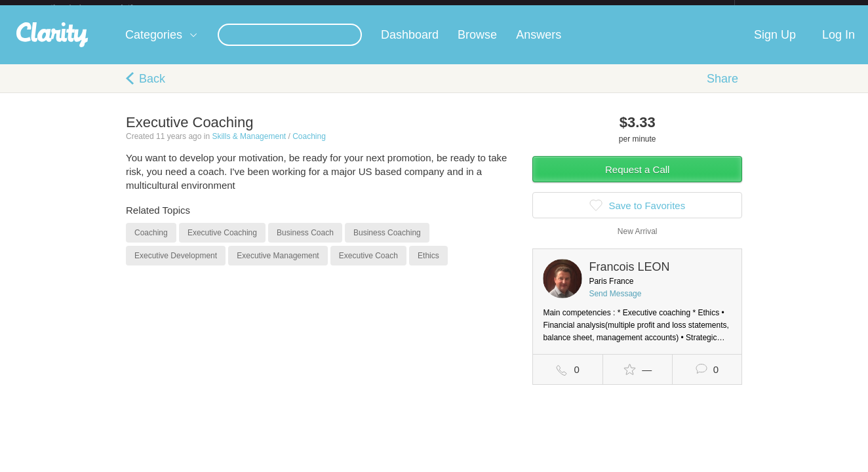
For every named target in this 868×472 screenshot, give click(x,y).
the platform (106, 8)
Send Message (615, 304)
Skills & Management (249, 147)
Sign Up (775, 45)
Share (722, 89)
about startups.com (781, 9)
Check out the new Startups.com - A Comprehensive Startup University (592, 9)
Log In (838, 45)
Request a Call (637, 180)
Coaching (309, 147)
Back (152, 89)
